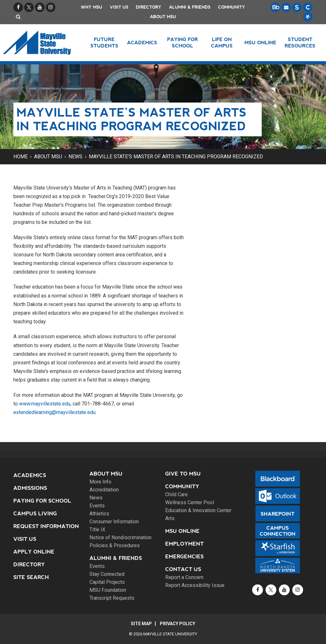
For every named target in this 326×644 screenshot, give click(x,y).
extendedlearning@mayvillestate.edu (54, 412)
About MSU (163, 17)
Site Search (31, 577)
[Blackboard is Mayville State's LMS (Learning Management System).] (275, 7)
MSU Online (182, 531)
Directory (149, 7)
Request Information (46, 526)
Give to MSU (183, 474)
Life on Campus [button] (222, 43)
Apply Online (34, 552)
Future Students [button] (104, 43)
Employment (184, 544)
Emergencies (184, 557)
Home (21, 157)
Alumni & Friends (190, 7)
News (75, 157)
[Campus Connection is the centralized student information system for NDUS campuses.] (308, 7)
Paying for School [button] (183, 43)
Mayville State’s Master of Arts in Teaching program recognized (176, 157)
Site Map (141, 624)
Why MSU (92, 7)
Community (232, 7)
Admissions (30, 488)
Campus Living (35, 514)
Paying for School (42, 501)
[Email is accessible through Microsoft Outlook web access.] (286, 7)
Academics (30, 475)
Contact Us (183, 569)
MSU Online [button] (260, 43)
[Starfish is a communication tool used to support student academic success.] (308, 17)
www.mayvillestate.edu (45, 404)
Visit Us (119, 7)
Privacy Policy (177, 624)
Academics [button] (142, 43)
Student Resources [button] (300, 43)
